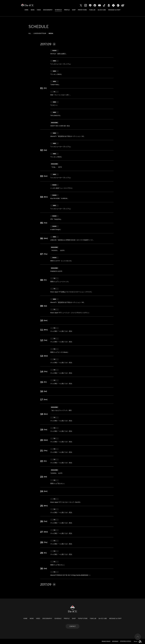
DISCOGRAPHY (48, 10)
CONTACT (73, 626)
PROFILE (67, 10)
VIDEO (39, 10)
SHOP (74, 10)
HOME (26, 10)
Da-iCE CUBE (102, 10)
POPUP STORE (82, 10)
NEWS (33, 10)
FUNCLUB (92, 10)
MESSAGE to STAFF (114, 10)
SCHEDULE (58, 10)
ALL (30, 33)
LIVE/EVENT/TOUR (40, 33)
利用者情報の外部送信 (126, 641)
